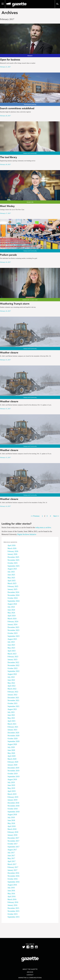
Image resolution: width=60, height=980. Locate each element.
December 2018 (13, 803)
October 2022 (13, 668)
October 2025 (13, 563)
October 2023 (13, 633)
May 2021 (11, 718)
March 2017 (12, 864)
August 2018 (12, 815)
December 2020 (13, 733)
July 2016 (11, 888)
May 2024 (11, 613)
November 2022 (13, 665)
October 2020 (13, 739)
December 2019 (13, 768)
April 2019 (12, 791)
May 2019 (11, 788)
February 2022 (13, 692)
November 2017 (13, 841)
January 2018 (12, 835)
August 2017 (12, 850)
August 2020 (12, 744)
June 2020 (11, 750)
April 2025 (12, 581)
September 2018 (13, 812)
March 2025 (12, 583)
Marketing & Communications (30, 978)
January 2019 (12, 800)
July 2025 (11, 572)
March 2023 (12, 654)
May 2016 (11, 894)
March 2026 (12, 548)
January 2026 (12, 554)
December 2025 (13, 557)
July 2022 (11, 677)
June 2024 (11, 610)
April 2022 (12, 686)
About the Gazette (30, 969)
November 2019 (13, 771)
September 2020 (13, 741)
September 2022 (13, 671)
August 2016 (12, 885)
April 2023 (12, 651)
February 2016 (13, 902)
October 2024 (13, 598)
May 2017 (11, 858)
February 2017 (13, 867)
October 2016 (13, 879)
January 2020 (12, 765)
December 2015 (13, 908)
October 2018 (13, 809)
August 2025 (12, 569)
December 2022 (13, 662)
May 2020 (11, 753)
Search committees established (17, 108)
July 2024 (11, 607)
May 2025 (11, 578)
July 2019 (11, 782)
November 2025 (13, 560)
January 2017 (12, 870)
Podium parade (8, 255)
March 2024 (12, 619)
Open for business (10, 60)
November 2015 (13, 911)
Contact (30, 975)
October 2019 (13, 774)
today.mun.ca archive (43, 527)
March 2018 (12, 829)
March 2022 (12, 689)
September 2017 (13, 847)
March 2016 (12, 899)
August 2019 (12, 779)
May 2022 (11, 683)
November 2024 (13, 595)
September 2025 (13, 566)
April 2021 (12, 721)
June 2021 (11, 715)
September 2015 (13, 917)
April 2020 (12, 756)
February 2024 (13, 622)
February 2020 (13, 762)
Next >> (56, 516)
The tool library (8, 157)
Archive (30, 972)
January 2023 (12, 660)
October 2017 (13, 844)
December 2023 (13, 627)
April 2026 (12, 545)
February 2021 (13, 727)
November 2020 (13, 736)
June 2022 (11, 680)
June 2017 (11, 856)
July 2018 (11, 817)
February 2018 (13, 832)
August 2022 (12, 674)
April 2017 (12, 861)
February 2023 (13, 657)
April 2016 (12, 897)
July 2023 (11, 642)
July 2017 (11, 853)
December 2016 (13, 873)
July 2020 (11, 747)
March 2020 (12, 759)
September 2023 (13, 636)
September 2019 (13, 777)
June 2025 (11, 575)
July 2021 (11, 712)
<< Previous (35, 516)
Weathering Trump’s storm (15, 304)
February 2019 (13, 797)
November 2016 (13, 876)
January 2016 (12, 905)
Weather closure (9, 353)
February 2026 (13, 551)
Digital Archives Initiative (27, 534)
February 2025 (13, 586)
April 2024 (12, 616)
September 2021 (13, 706)
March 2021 (12, 724)
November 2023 (13, 630)
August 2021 (12, 709)
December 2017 (13, 838)
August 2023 (12, 639)
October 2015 (13, 914)
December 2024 (13, 592)
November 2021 (13, 700)
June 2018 (11, 820)
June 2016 (11, 891)
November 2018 (13, 806)
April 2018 (12, 826)
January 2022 (12, 695)
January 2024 (12, 624)
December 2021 (13, 698)
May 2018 (11, 823)
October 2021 (13, 703)
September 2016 (13, 882)
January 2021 (12, 730)
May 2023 (11, 648)
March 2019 (12, 794)
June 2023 (11, 645)
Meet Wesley (7, 206)
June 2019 (11, 785)
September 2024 (13, 601)
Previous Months (10, 542)
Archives (10, 13)
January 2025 (12, 589)
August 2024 (12, 604)
